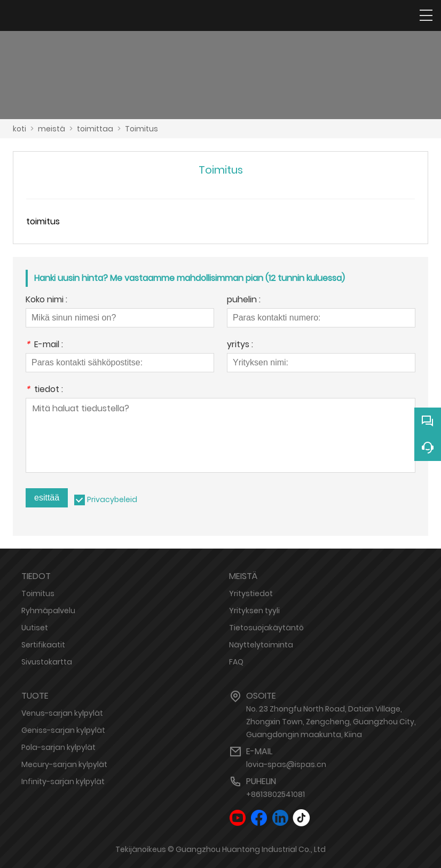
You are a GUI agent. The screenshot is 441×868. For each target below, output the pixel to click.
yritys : (240, 345)
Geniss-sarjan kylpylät (63, 730)
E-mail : (44, 345)
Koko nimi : (46, 300)
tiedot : (44, 390)
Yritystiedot (251, 593)
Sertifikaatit (43, 645)
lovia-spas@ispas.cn (286, 764)
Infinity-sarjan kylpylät (63, 781)
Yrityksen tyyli (254, 611)
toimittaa (95, 129)
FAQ (236, 662)
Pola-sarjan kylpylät (58, 747)
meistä (52, 129)
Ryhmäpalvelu (48, 611)
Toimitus (141, 129)
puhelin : (244, 300)
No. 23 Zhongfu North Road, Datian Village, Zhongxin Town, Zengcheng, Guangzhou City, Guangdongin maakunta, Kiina (331, 722)
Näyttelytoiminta (261, 645)
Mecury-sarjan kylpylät (64, 764)
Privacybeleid (112, 499)
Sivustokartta (47, 662)
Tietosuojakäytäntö (266, 628)
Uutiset (35, 628)
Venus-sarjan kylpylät (62, 713)
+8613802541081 (275, 794)
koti (19, 129)
